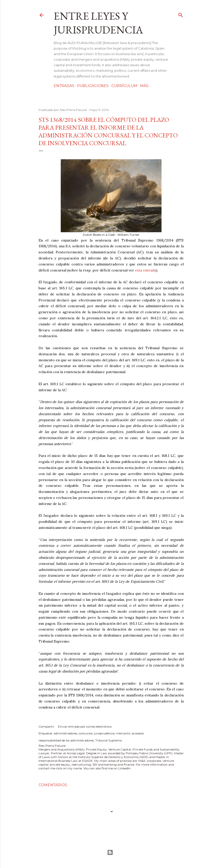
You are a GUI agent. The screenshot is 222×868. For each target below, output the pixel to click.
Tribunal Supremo (109, 740)
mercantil (123, 733)
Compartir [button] (46, 726)
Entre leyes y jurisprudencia (98, 23)
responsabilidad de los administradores (66, 740)
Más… (145, 86)
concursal (86, 733)
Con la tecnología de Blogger (110, 852)
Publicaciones (93, 86)
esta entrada (146, 270)
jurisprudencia (104, 733)
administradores (65, 733)
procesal (138, 733)
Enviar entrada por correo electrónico (85, 726)
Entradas (64, 86)
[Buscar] (181, 14)
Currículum (124, 86)
